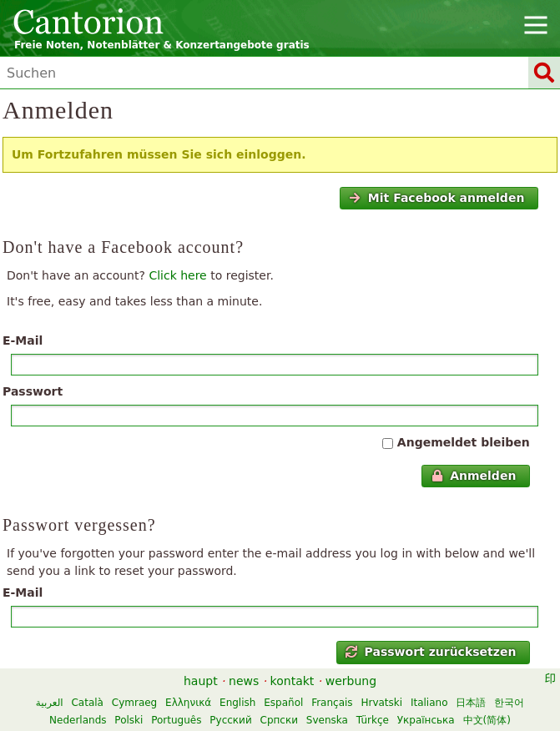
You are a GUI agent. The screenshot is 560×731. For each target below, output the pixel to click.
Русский (230, 720)
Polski (129, 720)
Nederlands (78, 720)
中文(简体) (487, 720)
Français (332, 703)
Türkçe (373, 720)
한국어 (509, 703)
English (237, 703)
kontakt (293, 681)
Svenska (327, 720)
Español (283, 703)
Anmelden (474, 476)
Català (87, 703)
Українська (426, 720)
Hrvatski (381, 703)
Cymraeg (134, 703)
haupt (201, 681)
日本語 (471, 703)
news (244, 681)
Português (176, 720)
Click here (177, 275)
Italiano (429, 703)
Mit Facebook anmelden (436, 198)
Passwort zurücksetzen (431, 652)
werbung (351, 681)
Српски (280, 720)
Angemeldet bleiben (464, 442)
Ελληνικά (188, 703)
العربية (50, 703)
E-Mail (23, 340)
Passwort (33, 391)
